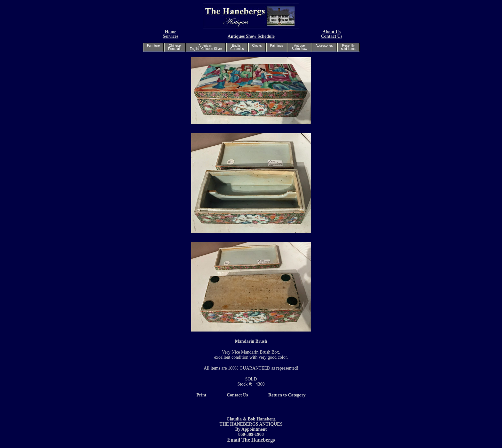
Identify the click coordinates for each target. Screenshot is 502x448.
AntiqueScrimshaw (300, 47)
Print (201, 395)
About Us (331, 32)
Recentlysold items (348, 47)
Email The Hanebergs (251, 440)
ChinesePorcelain (175, 47)
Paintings (277, 46)
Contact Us (332, 36)
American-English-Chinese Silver (206, 47)
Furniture (153, 46)
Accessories (324, 46)
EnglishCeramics (237, 47)
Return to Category (287, 395)
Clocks (257, 46)
